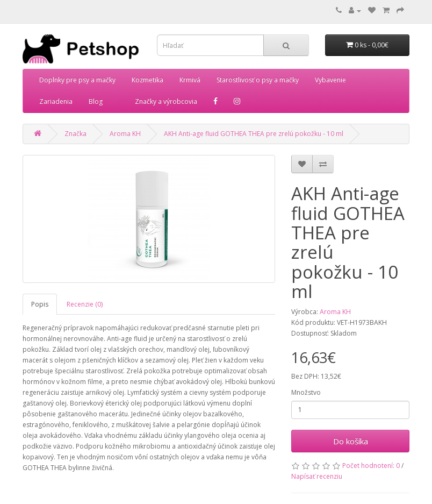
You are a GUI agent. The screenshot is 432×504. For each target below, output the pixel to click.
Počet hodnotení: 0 (371, 466)
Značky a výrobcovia (166, 101)
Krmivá (190, 80)
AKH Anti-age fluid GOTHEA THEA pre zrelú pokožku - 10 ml (254, 134)
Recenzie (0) (85, 304)
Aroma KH (125, 134)
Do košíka (351, 441)
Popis (40, 304)
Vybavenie (330, 80)
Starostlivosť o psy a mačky (258, 80)
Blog (96, 101)
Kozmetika (147, 80)
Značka (75, 134)
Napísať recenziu (317, 476)
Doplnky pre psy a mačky (77, 80)
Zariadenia (56, 101)
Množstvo (306, 392)
